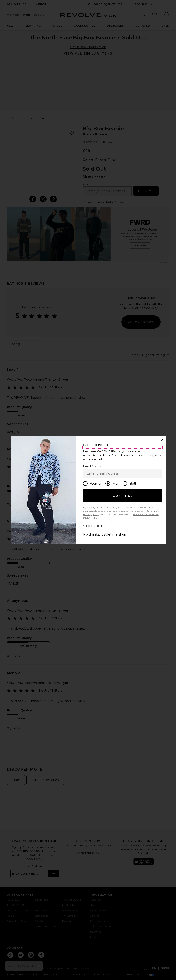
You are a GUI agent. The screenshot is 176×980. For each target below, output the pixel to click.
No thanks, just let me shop (105, 534)
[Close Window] (162, 440)
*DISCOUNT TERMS (94, 526)
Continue (123, 496)
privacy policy (91, 514)
